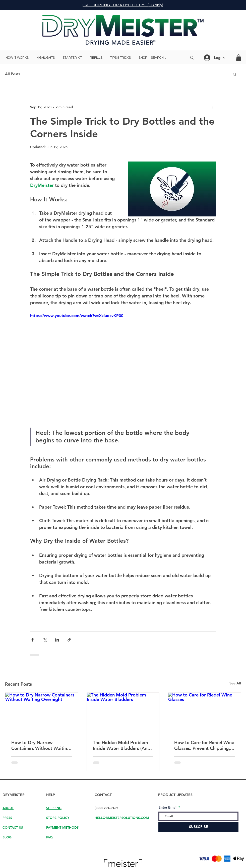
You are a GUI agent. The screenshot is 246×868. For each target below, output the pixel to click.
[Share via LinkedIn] (57, 640)
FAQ (49, 837)
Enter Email (168, 807)
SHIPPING (54, 808)
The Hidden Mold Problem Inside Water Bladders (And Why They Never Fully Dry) (121, 745)
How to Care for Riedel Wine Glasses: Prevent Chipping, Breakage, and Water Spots (204, 745)
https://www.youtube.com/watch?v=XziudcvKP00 (77, 316)
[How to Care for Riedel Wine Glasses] (204, 713)
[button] (239, 58)
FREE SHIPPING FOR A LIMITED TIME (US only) (123, 5)
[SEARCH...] (165, 58)
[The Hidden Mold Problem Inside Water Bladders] (123, 713)
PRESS (7, 818)
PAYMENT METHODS (62, 827)
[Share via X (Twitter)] (45, 640)
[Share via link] (69, 640)
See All (235, 683)
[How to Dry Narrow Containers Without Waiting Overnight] (42, 713)
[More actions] (213, 107)
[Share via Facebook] (33, 640)
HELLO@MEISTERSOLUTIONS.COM (122, 818)
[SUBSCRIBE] (198, 827)
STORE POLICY (58, 818)
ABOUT (8, 808)
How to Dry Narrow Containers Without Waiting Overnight (41, 745)
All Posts (13, 74)
